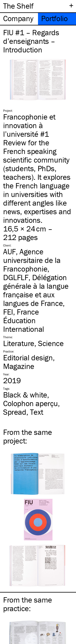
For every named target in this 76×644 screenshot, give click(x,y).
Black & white (25, 395)
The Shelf (18, 6)
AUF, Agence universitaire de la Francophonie (32, 260)
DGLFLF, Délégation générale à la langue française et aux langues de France (36, 290)
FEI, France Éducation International (24, 320)
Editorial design (28, 358)
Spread (15, 412)
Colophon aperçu (30, 403)
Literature (19, 343)
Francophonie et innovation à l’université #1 (29, 125)
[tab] (19, 19)
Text (37, 412)
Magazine (19, 366)
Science (51, 343)
